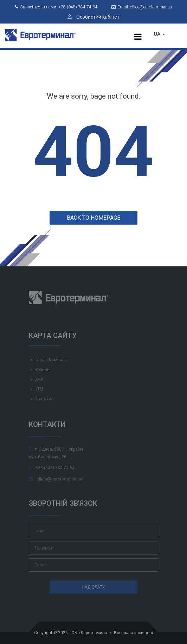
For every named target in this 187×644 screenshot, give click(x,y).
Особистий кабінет (93, 17)
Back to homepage (93, 218)
